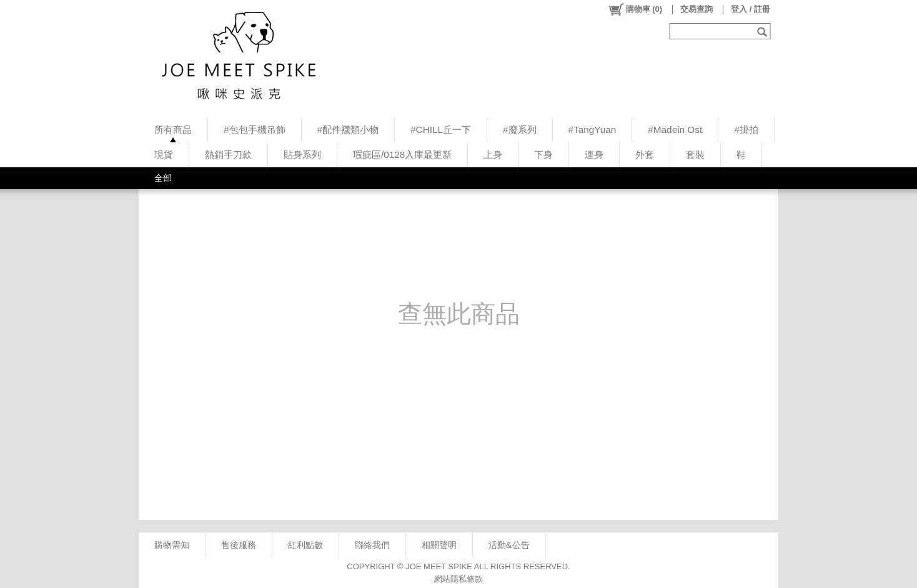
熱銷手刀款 (228, 154)
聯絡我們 (372, 545)
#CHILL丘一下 (441, 130)
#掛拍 (746, 130)
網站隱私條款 (458, 579)
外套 (645, 154)
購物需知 (172, 545)
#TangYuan (592, 130)
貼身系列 (302, 154)
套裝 (695, 154)
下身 (543, 154)
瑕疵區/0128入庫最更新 (402, 154)
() (635, 9)
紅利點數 (305, 545)
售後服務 (239, 545)
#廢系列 (520, 130)
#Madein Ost (675, 130)
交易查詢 (696, 9)
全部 (163, 178)
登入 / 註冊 (751, 9)
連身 (594, 154)
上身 (493, 154)
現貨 (164, 154)
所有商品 (173, 130)
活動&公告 (509, 545)
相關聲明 (439, 545)
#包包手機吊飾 (255, 130)
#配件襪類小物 (348, 130)
